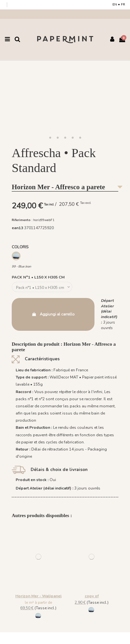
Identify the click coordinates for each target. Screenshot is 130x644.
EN (115, 5)
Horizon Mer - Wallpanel (38, 596)
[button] (50, 138)
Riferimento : (22, 220)
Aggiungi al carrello (53, 314)
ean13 (17, 228)
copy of (92, 596)
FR (123, 5)
